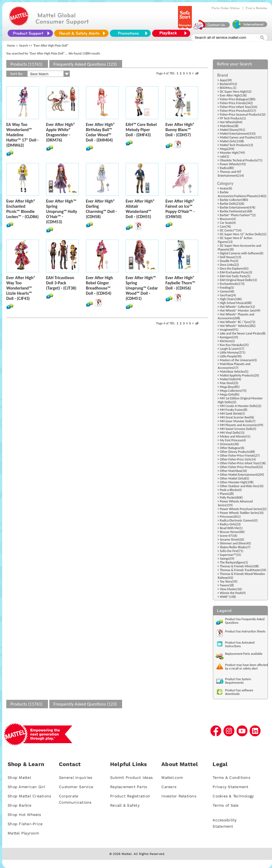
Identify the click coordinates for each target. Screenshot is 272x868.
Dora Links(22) (229, 265)
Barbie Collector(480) (234, 200)
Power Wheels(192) (233, 164)
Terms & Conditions (231, 777)
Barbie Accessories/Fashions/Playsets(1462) (242, 194)
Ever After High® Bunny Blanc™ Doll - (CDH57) (180, 130)
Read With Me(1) (231, 528)
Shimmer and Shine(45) (235, 543)
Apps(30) (226, 80)
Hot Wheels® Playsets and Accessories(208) (236, 316)
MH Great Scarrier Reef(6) (237, 417)
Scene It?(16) (229, 536)
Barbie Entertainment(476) (238, 207)
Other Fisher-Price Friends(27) (240, 456)
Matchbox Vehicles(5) (234, 372)
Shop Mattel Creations (29, 796)
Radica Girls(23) (230, 524)
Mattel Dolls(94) (231, 379)
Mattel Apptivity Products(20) (240, 375)
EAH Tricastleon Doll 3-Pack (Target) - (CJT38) (61, 283)
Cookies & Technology (233, 796)
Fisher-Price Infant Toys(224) (239, 107)
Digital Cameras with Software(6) (242, 253)
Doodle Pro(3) (229, 261)
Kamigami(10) (229, 337)
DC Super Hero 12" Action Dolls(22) (243, 234)
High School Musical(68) (236, 303)
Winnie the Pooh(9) (233, 593)
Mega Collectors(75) (233, 391)
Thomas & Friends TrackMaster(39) (243, 570)
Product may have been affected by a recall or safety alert (247, 667)
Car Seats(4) (228, 223)
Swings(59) (227, 559)
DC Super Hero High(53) (236, 92)
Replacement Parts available (244, 654)
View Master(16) (231, 589)
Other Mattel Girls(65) (235, 478)
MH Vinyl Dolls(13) (232, 433)
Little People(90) (231, 356)
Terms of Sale (226, 805)
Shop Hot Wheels (24, 815)
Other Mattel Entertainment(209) (242, 475)
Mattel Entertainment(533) (238, 134)
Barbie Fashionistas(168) (236, 211)
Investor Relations (179, 796)
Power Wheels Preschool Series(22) (243, 509)
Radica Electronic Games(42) (239, 520)
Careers (169, 787)
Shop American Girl (26, 787)
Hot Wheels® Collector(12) (238, 307)
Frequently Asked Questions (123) (85, 64)
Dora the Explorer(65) (234, 269)
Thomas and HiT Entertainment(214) (231, 174)
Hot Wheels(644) (231, 122)
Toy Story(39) (229, 581)
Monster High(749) (232, 153)
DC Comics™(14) (231, 230)
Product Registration (130, 796)
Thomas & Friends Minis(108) (239, 566)
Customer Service (76, 787)
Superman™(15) (231, 555)
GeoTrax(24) (228, 295)
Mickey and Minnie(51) (235, 436)
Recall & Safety (125, 805)
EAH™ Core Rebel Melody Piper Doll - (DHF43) (141, 130)
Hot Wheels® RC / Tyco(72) (238, 322)
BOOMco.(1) (228, 88)
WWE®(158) (228, 597)
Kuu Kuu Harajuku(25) (234, 345)
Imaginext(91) (229, 330)
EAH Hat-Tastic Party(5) (235, 276)
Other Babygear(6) (232, 448)
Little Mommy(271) (233, 352)
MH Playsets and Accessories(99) (242, 425)
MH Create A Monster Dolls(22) (241, 406)
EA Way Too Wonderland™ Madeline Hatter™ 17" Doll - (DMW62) (22, 135)
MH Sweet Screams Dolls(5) (238, 429)
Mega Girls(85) (230, 394)
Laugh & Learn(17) (232, 349)
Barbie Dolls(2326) (232, 204)
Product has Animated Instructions (240, 644)
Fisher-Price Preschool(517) (238, 111)
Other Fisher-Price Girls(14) (238, 459)
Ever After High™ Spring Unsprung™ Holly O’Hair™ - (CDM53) (62, 211)
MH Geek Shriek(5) (232, 414)
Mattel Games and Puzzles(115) (241, 137)
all (197, 73)
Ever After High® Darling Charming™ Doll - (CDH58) (101, 209)
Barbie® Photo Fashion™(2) (238, 215)
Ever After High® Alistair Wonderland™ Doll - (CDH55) (140, 209)
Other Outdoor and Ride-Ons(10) (242, 486)
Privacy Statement (230, 787)
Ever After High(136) (233, 95)
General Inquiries (75, 777)
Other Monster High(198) (237, 482)
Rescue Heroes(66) (232, 532)
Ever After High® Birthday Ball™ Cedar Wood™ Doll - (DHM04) (101, 132)
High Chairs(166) (231, 299)
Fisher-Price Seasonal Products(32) (243, 114)
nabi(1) (225, 156)
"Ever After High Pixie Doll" (51, 46)
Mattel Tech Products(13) (237, 145)
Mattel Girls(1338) (232, 141)
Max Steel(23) (229, 383)
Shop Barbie (19, 805)
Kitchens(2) (227, 341)
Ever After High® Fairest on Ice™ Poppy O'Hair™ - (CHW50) (180, 209)
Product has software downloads (239, 692)
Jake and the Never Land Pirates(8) (243, 333)
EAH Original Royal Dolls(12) (238, 280)
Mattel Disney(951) (233, 130)
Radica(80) (227, 168)
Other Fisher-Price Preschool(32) (241, 467)
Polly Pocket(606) (231, 498)
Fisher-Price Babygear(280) (238, 99)
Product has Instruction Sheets (245, 631)
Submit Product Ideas (131, 777)
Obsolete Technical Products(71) (241, 160)
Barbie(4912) (229, 84)
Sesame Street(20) (232, 540)
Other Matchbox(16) (233, 471)
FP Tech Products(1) (233, 118)
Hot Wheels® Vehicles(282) (238, 326)
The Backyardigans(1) (234, 562)
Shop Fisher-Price (25, 824)
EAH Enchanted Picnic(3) (236, 272)
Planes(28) (227, 494)
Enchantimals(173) (232, 284)
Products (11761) (26, 64)
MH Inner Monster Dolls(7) (238, 421)
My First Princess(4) (233, 440)
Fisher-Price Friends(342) (236, 103)
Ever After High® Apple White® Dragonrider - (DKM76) (61, 132)
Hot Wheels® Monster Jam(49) (240, 311)
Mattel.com (172, 777)
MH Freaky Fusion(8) (234, 410)
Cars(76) (225, 227)
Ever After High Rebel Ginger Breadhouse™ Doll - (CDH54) (99, 285)
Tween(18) (227, 585)
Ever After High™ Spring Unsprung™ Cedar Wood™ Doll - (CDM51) (142, 288)
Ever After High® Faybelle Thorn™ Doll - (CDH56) (180, 283)
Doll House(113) (231, 257)
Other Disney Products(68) (238, 452)
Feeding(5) (227, 288)
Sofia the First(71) (232, 551)
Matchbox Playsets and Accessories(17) (234, 366)
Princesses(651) (230, 517)
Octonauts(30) (229, 444)
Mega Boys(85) (230, 387)
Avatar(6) (226, 188)
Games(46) (227, 291)
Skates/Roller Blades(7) (235, 547)
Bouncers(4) (228, 219)
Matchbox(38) (229, 126)
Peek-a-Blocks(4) (231, 490)
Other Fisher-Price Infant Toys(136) (243, 463)
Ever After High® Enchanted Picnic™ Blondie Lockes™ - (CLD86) (22, 209)
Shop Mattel (19, 777)
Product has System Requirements (238, 681)
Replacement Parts (129, 787)
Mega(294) (227, 149)
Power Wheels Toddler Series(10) (242, 513)
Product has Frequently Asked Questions (245, 621)
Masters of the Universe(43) (238, 360)
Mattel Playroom (23, 833)
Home (11, 46)
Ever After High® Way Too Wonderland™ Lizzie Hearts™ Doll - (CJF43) (21, 288)
